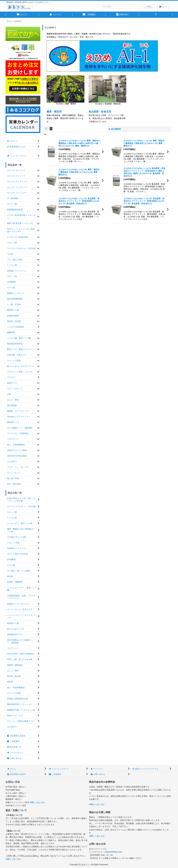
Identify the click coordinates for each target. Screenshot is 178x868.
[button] (156, 15)
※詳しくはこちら (37, 802)
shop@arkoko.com (113, 852)
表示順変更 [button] (115, 129)
